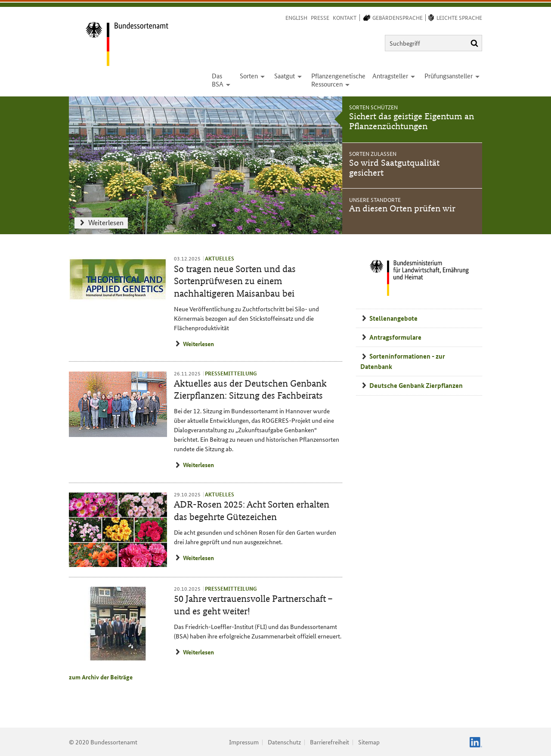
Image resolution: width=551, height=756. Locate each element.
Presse (320, 17)
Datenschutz (284, 742)
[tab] (412, 119)
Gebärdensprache (398, 17)
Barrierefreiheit (330, 742)
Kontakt (345, 17)
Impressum (244, 742)
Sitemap (369, 742)
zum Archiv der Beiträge (101, 677)
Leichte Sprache (459, 17)
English (296, 17)
